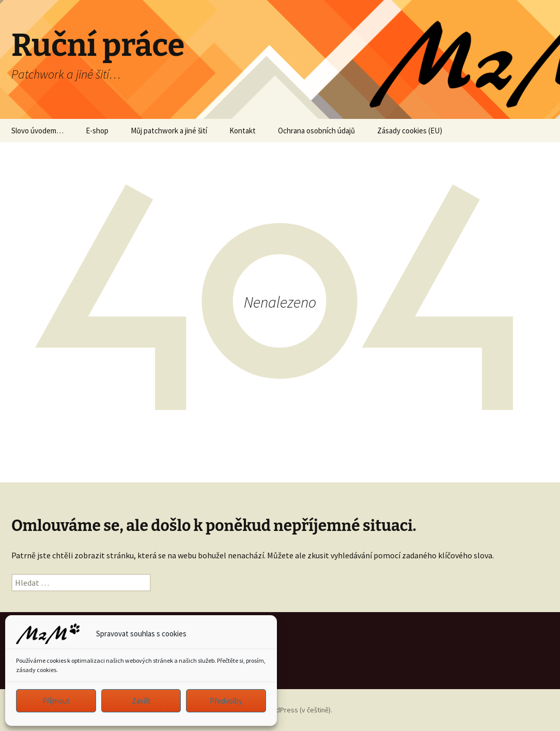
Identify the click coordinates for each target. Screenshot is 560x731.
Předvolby (226, 701)
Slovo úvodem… (37, 131)
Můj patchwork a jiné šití (169, 131)
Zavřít (141, 701)
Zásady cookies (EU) (410, 131)
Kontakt (243, 131)
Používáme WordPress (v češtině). (280, 710)
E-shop (97, 131)
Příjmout (56, 701)
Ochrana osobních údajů (316, 131)
